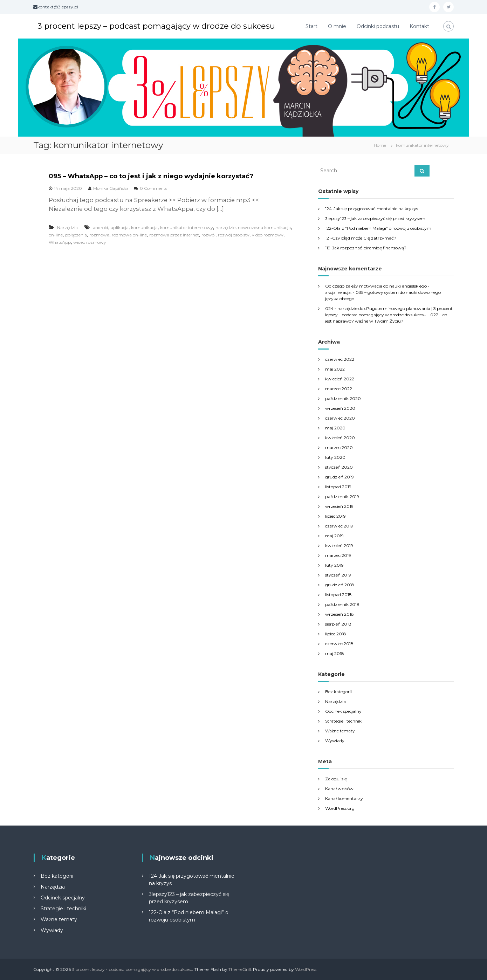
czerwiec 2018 (339, 644)
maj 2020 (335, 428)
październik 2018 (342, 604)
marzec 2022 (339, 389)
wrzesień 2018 (339, 614)
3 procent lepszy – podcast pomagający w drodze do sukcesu (156, 26)
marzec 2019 (338, 555)
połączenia (76, 235)
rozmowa (99, 235)
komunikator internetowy (187, 227)
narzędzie (225, 227)
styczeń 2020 (339, 467)
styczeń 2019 (338, 575)
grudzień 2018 (340, 585)
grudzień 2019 (339, 477)
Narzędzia (67, 227)
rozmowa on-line (129, 235)
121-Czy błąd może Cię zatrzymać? (361, 238)
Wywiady (335, 741)
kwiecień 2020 (340, 438)
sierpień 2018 (338, 624)
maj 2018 (335, 653)
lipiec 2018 (336, 634)
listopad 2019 (338, 487)
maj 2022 (335, 369)
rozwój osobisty (234, 235)
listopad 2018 (338, 595)
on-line (56, 235)
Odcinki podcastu (378, 26)
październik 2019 (342, 496)
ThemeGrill (240, 969)
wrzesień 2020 (340, 408)
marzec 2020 (339, 447)
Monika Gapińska (111, 188)
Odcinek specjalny (343, 711)
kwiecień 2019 (339, 546)
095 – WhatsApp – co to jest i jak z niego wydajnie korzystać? (151, 176)
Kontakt (419, 26)
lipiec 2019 (335, 516)
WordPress (306, 969)
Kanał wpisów (339, 789)
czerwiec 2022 (340, 359)
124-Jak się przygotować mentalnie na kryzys (372, 209)
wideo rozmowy (90, 242)
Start (311, 26)
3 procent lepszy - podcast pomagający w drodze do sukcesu (133, 969)
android (101, 227)
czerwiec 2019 (339, 526)
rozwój (208, 235)
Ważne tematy (340, 731)
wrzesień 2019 (339, 506)
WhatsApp (60, 242)
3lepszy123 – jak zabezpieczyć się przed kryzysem (375, 218)
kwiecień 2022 (340, 379)
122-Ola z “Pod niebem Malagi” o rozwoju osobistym (378, 228)
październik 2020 (343, 398)
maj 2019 (334, 536)
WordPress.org (340, 808)
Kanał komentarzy (344, 798)
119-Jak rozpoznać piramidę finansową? (366, 248)
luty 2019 (334, 565)
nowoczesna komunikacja (264, 227)
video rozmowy (268, 235)
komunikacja (144, 227)
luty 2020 (335, 457)
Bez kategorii (338, 692)
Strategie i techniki (344, 721)
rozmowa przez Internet (174, 235)
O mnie (337, 26)
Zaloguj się (336, 779)
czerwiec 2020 (340, 418)
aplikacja (120, 227)
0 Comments (153, 188)
